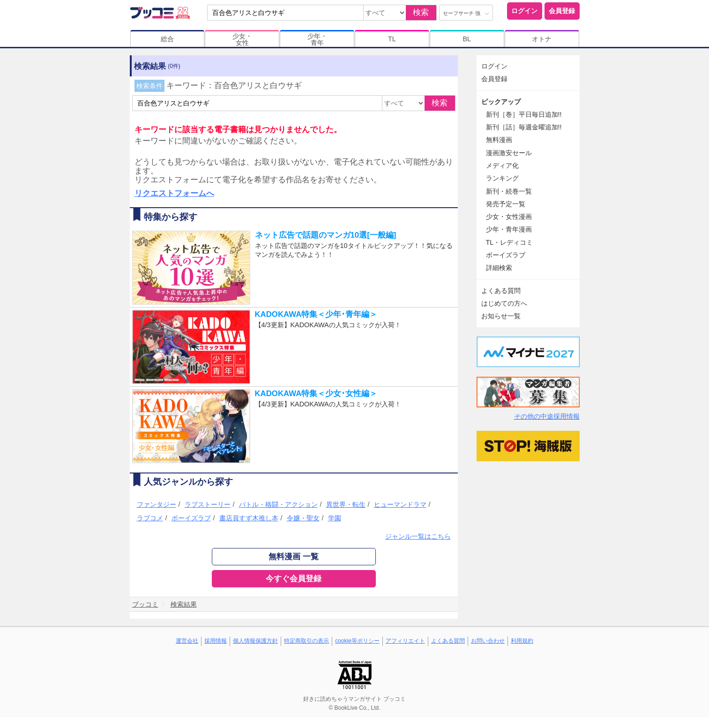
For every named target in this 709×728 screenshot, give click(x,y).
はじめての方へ (504, 303)
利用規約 (522, 641)
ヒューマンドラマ (400, 504)
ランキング (502, 178)
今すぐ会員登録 (294, 579)
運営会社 (187, 641)
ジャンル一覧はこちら (418, 536)
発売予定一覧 (506, 204)
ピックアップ (501, 102)
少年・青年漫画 (509, 229)
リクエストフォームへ (174, 193)
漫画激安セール (509, 153)
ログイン (524, 11)
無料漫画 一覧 (294, 557)
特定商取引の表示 (306, 641)
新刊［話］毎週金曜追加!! (524, 127)
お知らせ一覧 (501, 316)
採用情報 (216, 641)
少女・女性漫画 (509, 217)
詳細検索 (499, 268)
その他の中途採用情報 (547, 416)
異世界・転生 (346, 504)
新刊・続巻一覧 (509, 191)
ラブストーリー (208, 504)
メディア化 (502, 165)
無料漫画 (499, 140)
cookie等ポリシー (357, 641)
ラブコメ (150, 518)
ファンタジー (157, 504)
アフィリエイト (405, 641)
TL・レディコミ (510, 242)
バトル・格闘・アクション (278, 504)
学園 (335, 518)
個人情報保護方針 (255, 641)
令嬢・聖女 (303, 518)
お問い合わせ (488, 641)
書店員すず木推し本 (249, 518)
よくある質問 (501, 291)
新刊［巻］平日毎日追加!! (524, 114)
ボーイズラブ (191, 518)
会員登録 (562, 11)
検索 (421, 12)
